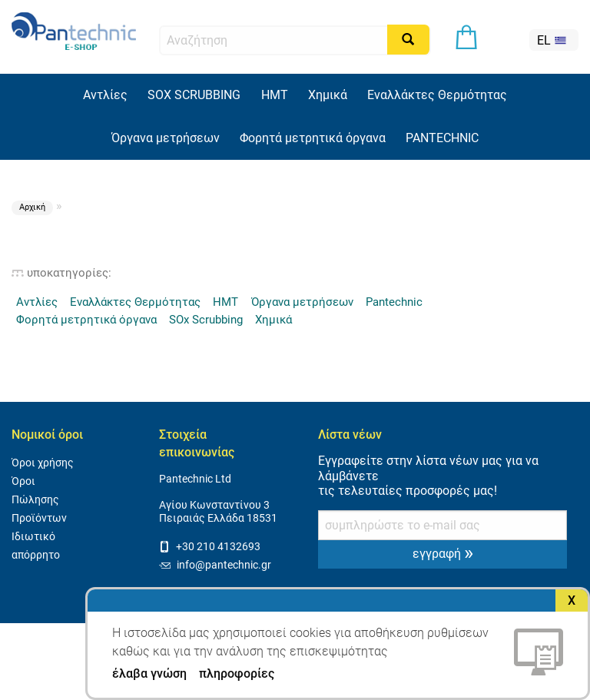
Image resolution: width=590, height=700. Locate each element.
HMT (275, 95)
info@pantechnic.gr (215, 565)
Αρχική (32, 207)
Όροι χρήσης (43, 463)
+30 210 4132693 (210, 547)
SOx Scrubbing (206, 320)
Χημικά (328, 95)
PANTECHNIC (442, 138)
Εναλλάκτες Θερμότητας (437, 95)
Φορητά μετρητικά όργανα (313, 138)
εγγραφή (443, 552)
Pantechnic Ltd (195, 479)
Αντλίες (105, 95)
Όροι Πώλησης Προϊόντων (39, 500)
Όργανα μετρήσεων (166, 138)
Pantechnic (394, 302)
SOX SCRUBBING (194, 95)
